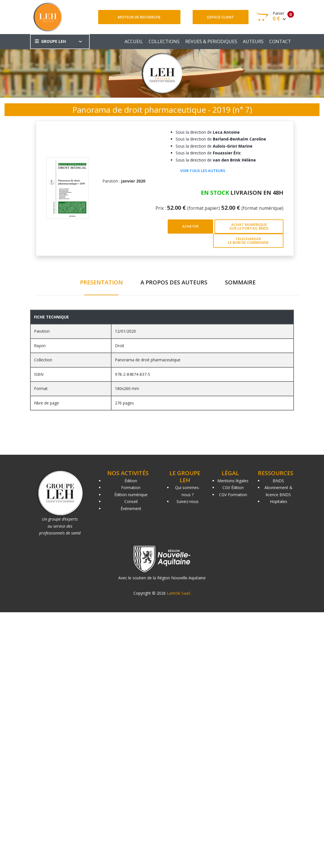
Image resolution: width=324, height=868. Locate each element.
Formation (131, 488)
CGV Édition (233, 488)
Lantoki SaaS (179, 593)
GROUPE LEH (50, 41)
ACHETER (190, 226)
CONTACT (280, 41)
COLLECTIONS (164, 41)
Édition (131, 481)
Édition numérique (131, 495)
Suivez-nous (188, 501)
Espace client (221, 17)
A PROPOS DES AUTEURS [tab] (174, 282)
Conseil (131, 501)
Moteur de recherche (139, 17)
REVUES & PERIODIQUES (211, 41)
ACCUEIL (134, 41)
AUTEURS (253, 41)
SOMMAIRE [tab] (240, 282)
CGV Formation (233, 495)
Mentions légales (233, 481)
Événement (131, 509)
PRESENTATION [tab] (101, 282)
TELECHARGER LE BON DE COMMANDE (248, 241)
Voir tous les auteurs (203, 171)
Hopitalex (278, 501)
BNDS (278, 481)
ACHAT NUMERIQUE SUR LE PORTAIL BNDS (249, 226)
